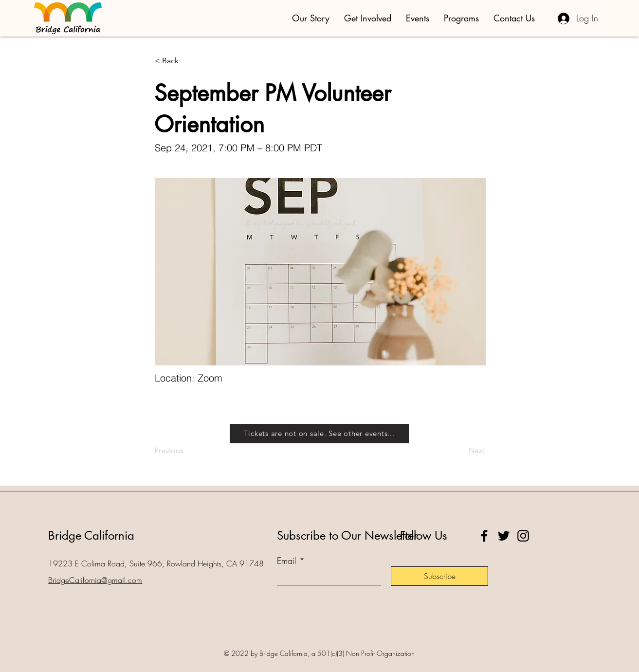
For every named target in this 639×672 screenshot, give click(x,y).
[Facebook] (484, 536)
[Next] (461, 451)
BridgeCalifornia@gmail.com (95, 580)
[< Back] (187, 61)
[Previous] (186, 451)
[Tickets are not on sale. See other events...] (319, 434)
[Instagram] (523, 536)
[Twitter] (504, 536)
